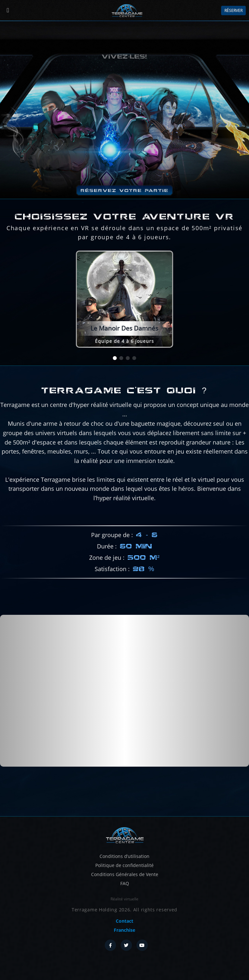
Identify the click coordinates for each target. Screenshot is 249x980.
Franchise (124, 930)
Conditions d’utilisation (124, 856)
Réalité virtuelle (124, 899)
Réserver (233, 11)
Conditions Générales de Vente (125, 874)
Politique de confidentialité (124, 865)
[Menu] (8, 11)
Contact (124, 921)
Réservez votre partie (125, 190)
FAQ (125, 883)
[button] (115, 358)
